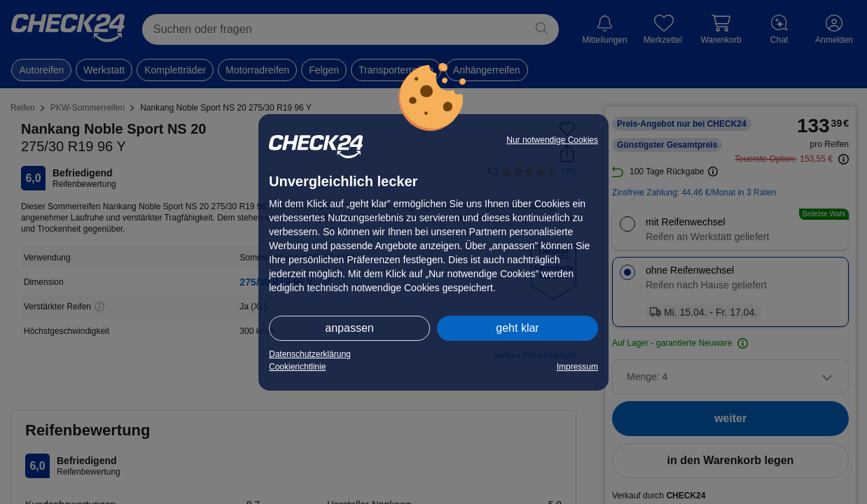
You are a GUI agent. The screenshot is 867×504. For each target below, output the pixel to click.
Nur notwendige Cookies (552, 140)
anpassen (349, 328)
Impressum (577, 367)
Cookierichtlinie (297, 367)
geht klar (517, 328)
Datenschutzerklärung (310, 354)
